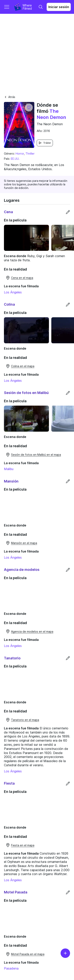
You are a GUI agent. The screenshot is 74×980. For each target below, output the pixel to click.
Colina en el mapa (20, 370)
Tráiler (45, 143)
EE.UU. (15, 159)
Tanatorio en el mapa (22, 731)
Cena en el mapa (19, 280)
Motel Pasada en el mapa (25, 968)
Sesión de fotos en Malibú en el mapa (33, 460)
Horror (20, 154)
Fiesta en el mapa (20, 858)
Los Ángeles (13, 294)
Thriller (30, 154)
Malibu (9, 474)
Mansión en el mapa (21, 550)
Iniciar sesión (59, 7)
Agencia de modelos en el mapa (29, 640)
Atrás (10, 97)
